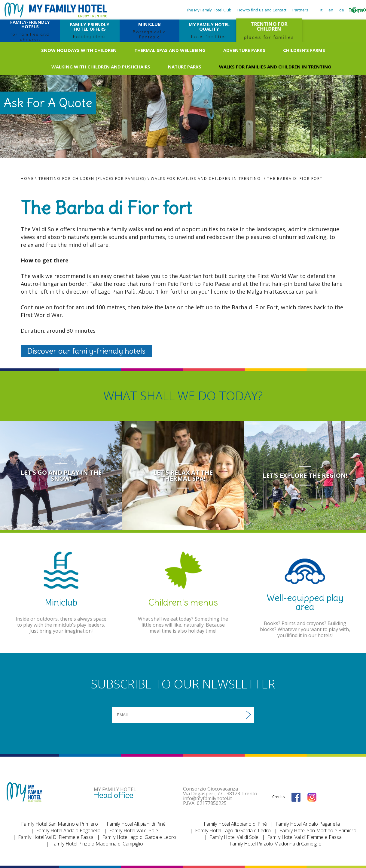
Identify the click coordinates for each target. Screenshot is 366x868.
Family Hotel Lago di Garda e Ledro (233, 830)
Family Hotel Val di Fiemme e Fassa (304, 837)
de (342, 10)
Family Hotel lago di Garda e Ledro (139, 837)
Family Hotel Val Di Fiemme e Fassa (56, 837)
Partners (300, 10)
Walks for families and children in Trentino (275, 67)
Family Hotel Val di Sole (134, 830)
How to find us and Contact (262, 10)
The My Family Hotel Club (209, 10)
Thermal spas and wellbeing (170, 50)
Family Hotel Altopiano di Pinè (235, 824)
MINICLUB (149, 30)
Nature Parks (185, 67)
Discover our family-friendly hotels (86, 351)
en (331, 10)
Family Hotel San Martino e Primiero (59, 824)
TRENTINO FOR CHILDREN (269, 30)
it (321, 10)
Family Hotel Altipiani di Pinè (136, 824)
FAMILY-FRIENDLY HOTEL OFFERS (90, 30)
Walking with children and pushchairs (101, 67)
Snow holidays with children (79, 50)
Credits (278, 797)
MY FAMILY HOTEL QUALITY (209, 30)
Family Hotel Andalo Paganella (68, 830)
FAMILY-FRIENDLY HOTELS (30, 31)
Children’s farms (304, 50)
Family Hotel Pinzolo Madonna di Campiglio (97, 844)
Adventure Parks (244, 50)
